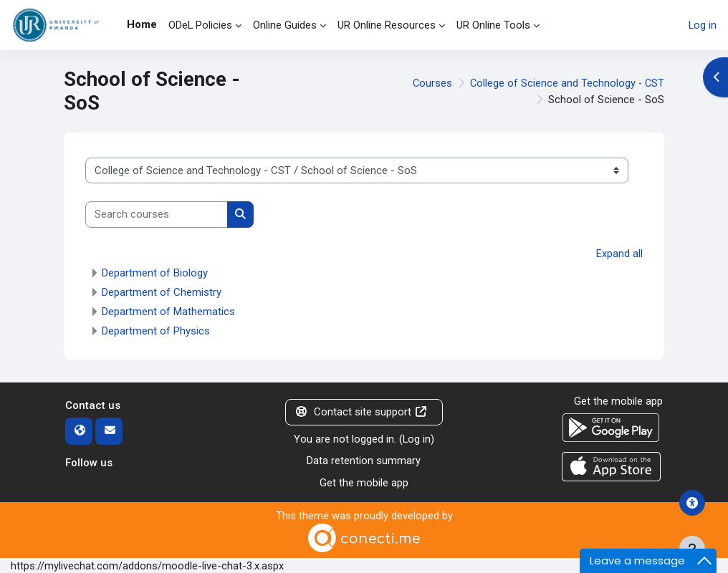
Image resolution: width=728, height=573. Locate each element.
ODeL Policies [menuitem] (200, 25)
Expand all (619, 254)
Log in (703, 25)
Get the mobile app (364, 482)
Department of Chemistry (162, 292)
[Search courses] (157, 214)
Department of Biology (155, 273)
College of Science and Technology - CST (566, 83)
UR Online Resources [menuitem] (387, 25)
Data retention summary (364, 461)
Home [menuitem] (142, 24)
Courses (430, 83)
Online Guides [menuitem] (285, 25)
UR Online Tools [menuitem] (493, 25)
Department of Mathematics (168, 312)
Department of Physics (156, 331)
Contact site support (361, 412)
